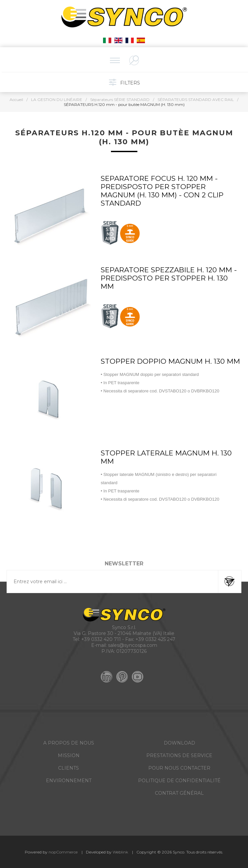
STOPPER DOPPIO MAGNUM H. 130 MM (170, 361)
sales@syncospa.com (133, 645)
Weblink (120, 852)
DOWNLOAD (179, 743)
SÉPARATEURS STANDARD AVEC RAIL (196, 100)
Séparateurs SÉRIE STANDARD (120, 100)
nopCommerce (63, 852)
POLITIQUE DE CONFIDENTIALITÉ (179, 781)
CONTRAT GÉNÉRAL (179, 793)
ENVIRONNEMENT (69, 781)
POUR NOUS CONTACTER (179, 768)
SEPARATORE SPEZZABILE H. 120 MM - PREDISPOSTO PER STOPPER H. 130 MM (169, 278)
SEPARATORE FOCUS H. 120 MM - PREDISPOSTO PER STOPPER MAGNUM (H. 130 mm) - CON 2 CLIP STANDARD (162, 191)
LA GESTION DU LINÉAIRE (57, 100)
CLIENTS (69, 768)
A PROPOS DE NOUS (69, 743)
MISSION (69, 755)
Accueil (16, 100)
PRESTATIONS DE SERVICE (179, 755)
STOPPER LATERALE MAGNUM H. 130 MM (166, 457)
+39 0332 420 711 (101, 639)
